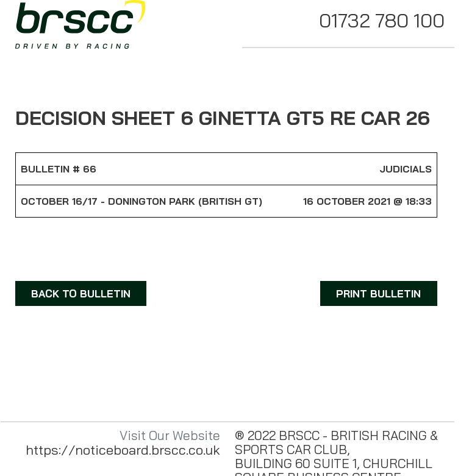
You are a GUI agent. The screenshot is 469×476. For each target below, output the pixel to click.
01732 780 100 (382, 20)
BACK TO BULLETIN (81, 293)
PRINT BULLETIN (378, 293)
